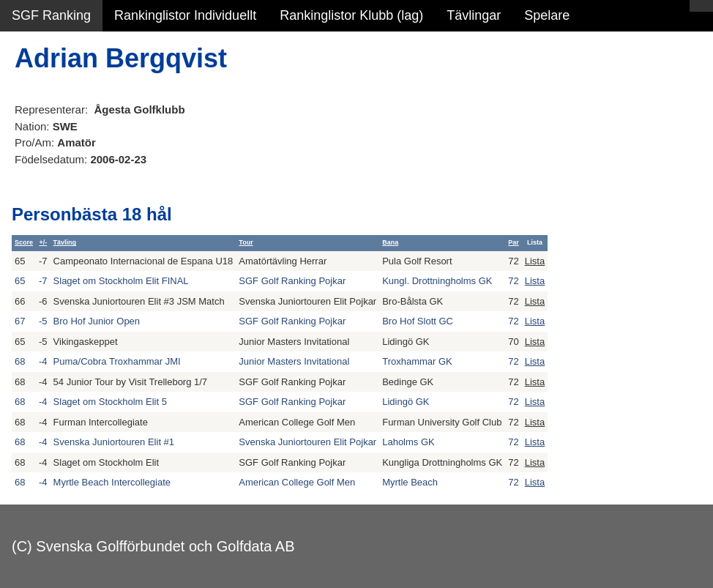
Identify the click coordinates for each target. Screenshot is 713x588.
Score (24, 242)
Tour (246, 242)
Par (514, 242)
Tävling (65, 242)
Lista (535, 261)
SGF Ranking (51, 15)
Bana (390, 242)
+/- (43, 242)
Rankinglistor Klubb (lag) (351, 15)
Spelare (547, 15)
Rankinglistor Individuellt (185, 15)
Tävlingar (474, 15)
